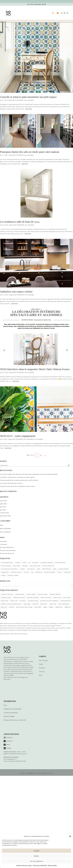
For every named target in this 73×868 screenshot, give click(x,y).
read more (29, 109)
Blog (10, 100)
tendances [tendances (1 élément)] (39, 572)
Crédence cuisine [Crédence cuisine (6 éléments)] (6, 598)
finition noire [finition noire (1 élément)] (14, 601)
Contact (42, 672)
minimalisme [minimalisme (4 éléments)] (31, 569)
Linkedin (9, 748)
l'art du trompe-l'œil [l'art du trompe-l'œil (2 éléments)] (48, 566)
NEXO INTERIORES (18, 100)
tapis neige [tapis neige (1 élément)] (27, 604)
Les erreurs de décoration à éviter (11, 483)
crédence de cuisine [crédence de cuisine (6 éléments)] (19, 598)
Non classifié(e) (29, 100)
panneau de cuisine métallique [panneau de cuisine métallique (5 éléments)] (49, 601)
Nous (41, 675)
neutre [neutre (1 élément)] (38, 569)
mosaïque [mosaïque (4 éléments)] (23, 601)
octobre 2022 (4, 513)
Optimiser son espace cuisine (16, 291)
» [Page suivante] (45, 455)
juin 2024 (3, 507)
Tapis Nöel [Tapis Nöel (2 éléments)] (35, 604)
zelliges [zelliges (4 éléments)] (51, 607)
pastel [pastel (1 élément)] (55, 569)
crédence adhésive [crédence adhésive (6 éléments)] (55, 594)
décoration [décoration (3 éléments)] (35, 563)
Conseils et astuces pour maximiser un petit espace (28, 97)
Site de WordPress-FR (7, 553)
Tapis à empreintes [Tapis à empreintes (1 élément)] (64, 604)
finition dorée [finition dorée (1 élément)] (67, 598)
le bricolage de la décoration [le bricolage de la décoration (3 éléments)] (9, 569)
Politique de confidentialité (40, 865)
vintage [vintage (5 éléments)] (3, 575)
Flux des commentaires (8, 550)
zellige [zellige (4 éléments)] (45, 607)
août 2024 (3, 501)
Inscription (3, 541)
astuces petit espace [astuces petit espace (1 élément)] (7, 563)
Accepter (36, 851)
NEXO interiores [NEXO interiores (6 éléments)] (47, 569)
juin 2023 (3, 510)
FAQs (5, 705)
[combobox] (36, 585)
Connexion (4, 544)
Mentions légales (52, 865)
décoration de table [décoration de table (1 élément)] (33, 598)
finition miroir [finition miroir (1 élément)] (5, 601)
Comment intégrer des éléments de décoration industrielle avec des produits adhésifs (29, 474)
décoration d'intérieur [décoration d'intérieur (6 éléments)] (47, 563)
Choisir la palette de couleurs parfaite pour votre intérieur (19, 480)
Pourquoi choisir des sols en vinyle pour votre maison (30, 152)
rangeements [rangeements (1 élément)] (5, 572)
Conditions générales (11, 713)
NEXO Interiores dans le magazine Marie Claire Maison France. (35, 369)
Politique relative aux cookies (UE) (15, 720)
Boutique (42, 668)
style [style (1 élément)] (32, 572)
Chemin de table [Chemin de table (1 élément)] (42, 594)
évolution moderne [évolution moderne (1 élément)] (13, 575)
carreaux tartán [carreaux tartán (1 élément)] (20, 594)
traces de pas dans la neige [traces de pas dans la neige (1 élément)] (24, 607)
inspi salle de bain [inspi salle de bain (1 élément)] (35, 566)
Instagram (9, 738)
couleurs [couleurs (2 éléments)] (18, 563)
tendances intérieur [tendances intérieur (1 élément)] (50, 572)
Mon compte (43, 660)
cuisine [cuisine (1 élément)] (24, 563)
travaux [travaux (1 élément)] (60, 572)
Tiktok (8, 745)
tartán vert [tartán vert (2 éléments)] (4, 607)
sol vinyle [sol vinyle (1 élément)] (26, 572)
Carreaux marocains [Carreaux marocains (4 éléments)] (7, 594)
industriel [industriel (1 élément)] (25, 566)
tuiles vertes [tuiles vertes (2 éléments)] (38, 607)
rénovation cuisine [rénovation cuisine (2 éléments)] (16, 572)
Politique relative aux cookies (24, 865)
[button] (70, 836)
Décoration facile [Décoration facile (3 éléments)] (60, 563)
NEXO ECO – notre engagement (18, 436)
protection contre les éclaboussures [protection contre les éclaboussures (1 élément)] (11, 604)
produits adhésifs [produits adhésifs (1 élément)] (64, 569)
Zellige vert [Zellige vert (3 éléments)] (68, 607)
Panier (41, 664)
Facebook (9, 741)
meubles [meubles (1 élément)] (22, 569)
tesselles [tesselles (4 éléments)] (11, 607)
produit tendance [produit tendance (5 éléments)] (66, 601)
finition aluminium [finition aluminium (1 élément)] (46, 598)
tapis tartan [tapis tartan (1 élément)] (44, 604)
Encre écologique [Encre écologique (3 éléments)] (6, 566)
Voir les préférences (37, 861)
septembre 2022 (5, 516)
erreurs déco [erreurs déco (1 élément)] (17, 566)
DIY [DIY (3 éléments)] (29, 563)
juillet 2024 (4, 504)
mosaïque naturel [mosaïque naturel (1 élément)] (33, 601)
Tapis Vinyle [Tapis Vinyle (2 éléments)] (53, 604)
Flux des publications (7, 547)
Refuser (36, 856)
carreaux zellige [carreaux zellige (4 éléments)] (31, 594)
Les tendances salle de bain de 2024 (20, 222)
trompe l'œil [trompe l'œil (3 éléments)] (67, 572)
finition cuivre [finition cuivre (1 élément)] (57, 598)
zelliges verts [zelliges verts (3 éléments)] (59, 607)
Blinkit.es (31, 773)
